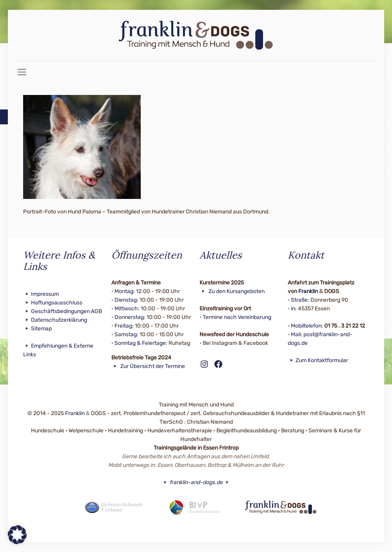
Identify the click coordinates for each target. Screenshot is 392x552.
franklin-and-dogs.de (196, 482)
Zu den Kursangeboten (232, 291)
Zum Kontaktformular (318, 360)
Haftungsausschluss (53, 303)
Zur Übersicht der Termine (148, 366)
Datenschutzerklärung (55, 320)
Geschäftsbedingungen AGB (63, 311)
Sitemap (37, 329)
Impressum (41, 294)
